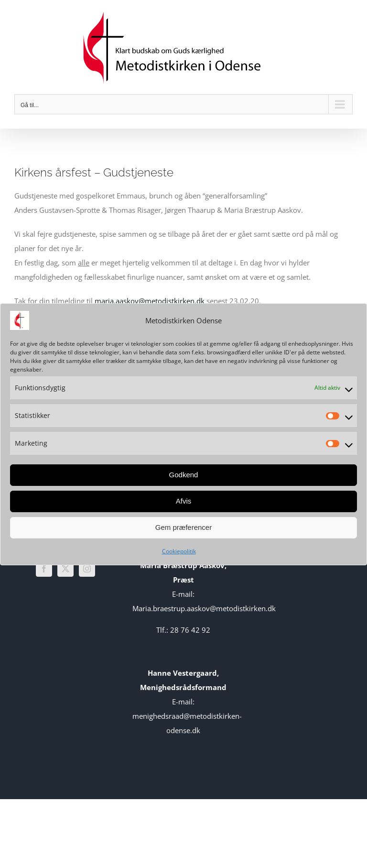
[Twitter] (65, 569)
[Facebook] (44, 569)
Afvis (184, 501)
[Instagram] (87, 569)
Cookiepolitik (179, 551)
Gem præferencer (183, 527)
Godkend (184, 475)
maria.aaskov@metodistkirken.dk (150, 301)
